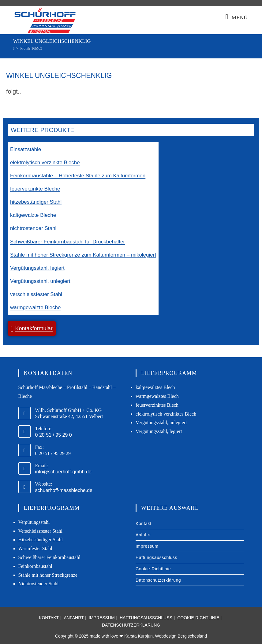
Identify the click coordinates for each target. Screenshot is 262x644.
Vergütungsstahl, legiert (37, 268)
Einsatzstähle (26, 149)
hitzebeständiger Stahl (36, 202)
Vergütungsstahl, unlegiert (40, 281)
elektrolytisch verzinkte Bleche (45, 163)
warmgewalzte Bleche (35, 307)
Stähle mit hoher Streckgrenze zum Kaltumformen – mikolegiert (83, 255)
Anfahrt (143, 535)
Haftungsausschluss (156, 557)
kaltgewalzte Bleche (33, 215)
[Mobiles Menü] (237, 18)
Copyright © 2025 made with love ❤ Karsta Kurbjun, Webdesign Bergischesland (131, 636)
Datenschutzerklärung (158, 580)
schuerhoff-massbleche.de (64, 490)
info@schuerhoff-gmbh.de (63, 472)
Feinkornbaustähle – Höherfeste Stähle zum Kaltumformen (78, 176)
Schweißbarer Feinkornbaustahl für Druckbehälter (67, 242)
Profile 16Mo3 (31, 48)
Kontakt (144, 524)
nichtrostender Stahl (33, 228)
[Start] (14, 48)
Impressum (147, 546)
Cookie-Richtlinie (153, 569)
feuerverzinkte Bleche (35, 189)
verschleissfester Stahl (36, 294)
